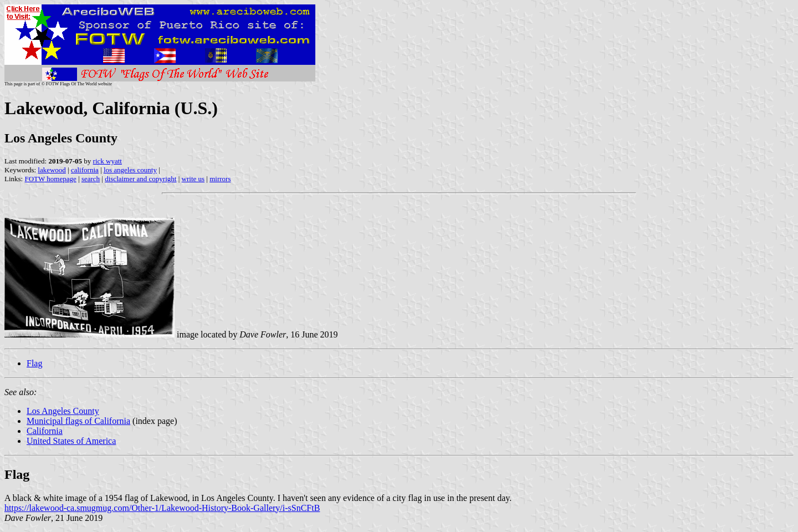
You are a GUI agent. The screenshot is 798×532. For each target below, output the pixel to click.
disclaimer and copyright (140, 179)
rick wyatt (108, 161)
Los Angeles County (63, 411)
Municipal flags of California (78, 421)
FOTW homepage (50, 179)
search (91, 179)
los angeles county (130, 170)
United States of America (71, 441)
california (85, 170)
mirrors (220, 179)
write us (193, 179)
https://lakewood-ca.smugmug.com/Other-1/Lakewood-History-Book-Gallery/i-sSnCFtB (162, 508)
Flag (34, 363)
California (45, 431)
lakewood (52, 170)
